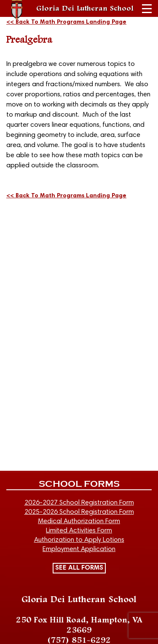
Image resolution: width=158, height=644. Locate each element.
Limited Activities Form (79, 531)
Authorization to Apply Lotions (79, 540)
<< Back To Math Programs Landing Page (66, 22)
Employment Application (79, 549)
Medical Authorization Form (79, 521)
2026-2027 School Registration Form (79, 503)
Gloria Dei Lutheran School (85, 8)
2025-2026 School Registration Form (79, 512)
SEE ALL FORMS (79, 568)
